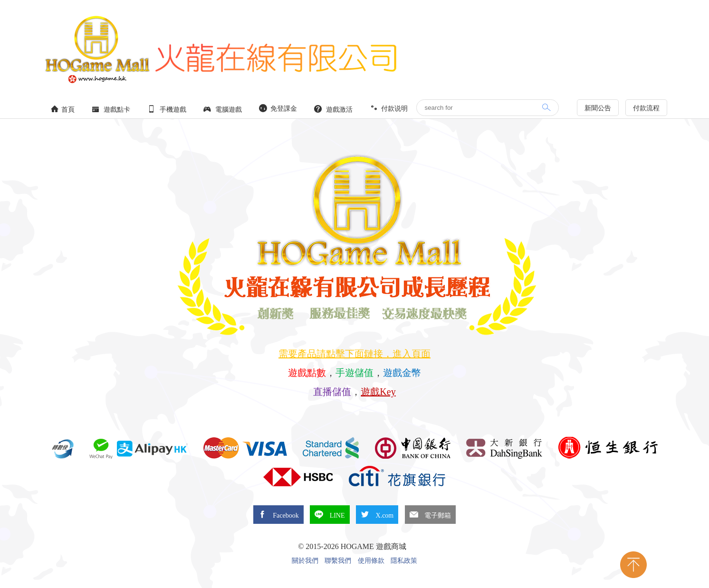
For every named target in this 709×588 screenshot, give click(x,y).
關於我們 (305, 561)
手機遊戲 (167, 109)
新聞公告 (598, 108)
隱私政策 (404, 561)
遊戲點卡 (111, 109)
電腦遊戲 (223, 109)
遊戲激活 (334, 109)
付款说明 (389, 108)
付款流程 (646, 108)
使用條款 (371, 561)
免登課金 (278, 108)
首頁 (63, 109)
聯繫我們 (338, 561)
